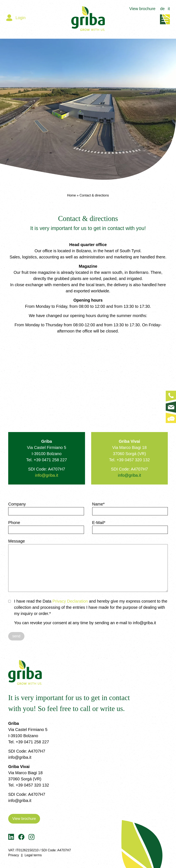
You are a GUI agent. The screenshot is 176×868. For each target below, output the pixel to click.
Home (72, 195)
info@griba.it (47, 475)
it (169, 9)
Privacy (14, 855)
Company (17, 504)
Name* (98, 504)
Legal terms (33, 855)
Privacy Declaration (71, 601)
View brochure (142, 9)
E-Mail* (99, 523)
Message (17, 541)
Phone (14, 523)
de (162, 9)
